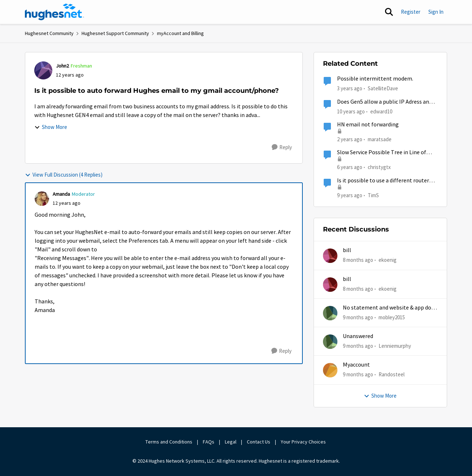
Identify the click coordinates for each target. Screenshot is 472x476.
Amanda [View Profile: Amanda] (61, 194)
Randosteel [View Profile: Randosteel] (392, 374)
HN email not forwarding (368, 125)
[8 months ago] (358, 260)
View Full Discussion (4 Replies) (64, 175)
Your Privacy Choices (304, 442)
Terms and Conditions (169, 442)
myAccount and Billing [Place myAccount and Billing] (180, 33)
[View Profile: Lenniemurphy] (330, 342)
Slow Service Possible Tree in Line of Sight (382, 153)
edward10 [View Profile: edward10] (381, 111)
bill (347, 250)
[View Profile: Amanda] (42, 199)
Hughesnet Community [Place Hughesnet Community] (49, 33)
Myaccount (356, 365)
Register (411, 12)
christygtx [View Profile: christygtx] (379, 167)
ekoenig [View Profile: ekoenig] (388, 260)
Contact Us (259, 442)
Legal (231, 442)
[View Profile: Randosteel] (330, 370)
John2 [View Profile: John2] (62, 66)
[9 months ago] (358, 318)
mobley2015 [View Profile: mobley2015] (392, 317)
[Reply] (282, 147)
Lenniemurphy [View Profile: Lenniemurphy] (395, 346)
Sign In (436, 12)
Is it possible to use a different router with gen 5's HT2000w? (383, 181)
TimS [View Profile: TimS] (373, 195)
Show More (51, 127)
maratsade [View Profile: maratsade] (380, 139)
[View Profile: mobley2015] (330, 313)
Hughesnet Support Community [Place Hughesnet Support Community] (115, 33)
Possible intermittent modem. (375, 79)
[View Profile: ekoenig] (330, 256)
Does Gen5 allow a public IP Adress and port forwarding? (384, 102)
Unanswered (358, 336)
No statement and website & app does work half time (390, 308)
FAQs (209, 442)
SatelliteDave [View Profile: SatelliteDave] (383, 88)
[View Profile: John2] (43, 70)
